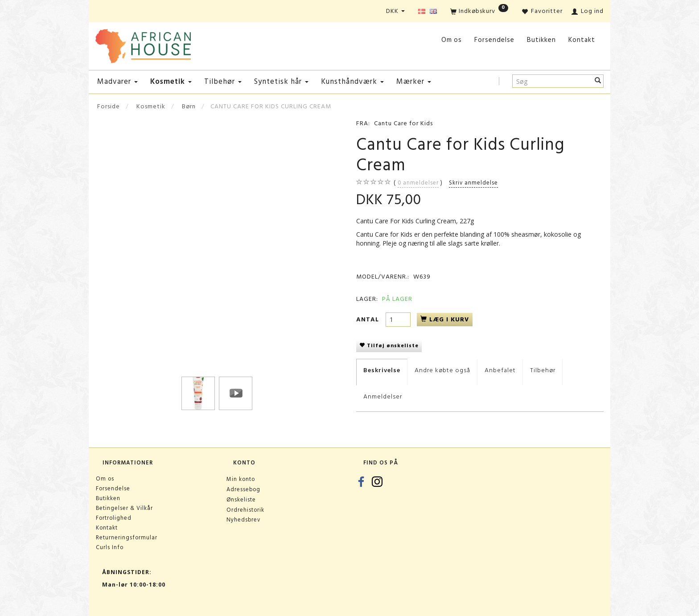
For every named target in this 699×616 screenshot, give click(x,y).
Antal (369, 319)
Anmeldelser (383, 396)
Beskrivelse (382, 370)
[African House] (143, 44)
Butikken (541, 40)
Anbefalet (500, 370)
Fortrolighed (114, 518)
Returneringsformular (127, 538)
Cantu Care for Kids (403, 123)
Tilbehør (543, 370)
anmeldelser (418, 183)
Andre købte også (442, 370)
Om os (452, 40)
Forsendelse (494, 40)
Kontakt (582, 40)
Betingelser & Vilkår (124, 508)
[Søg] (598, 81)
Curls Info (110, 547)
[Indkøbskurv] (479, 12)
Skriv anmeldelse (473, 183)
